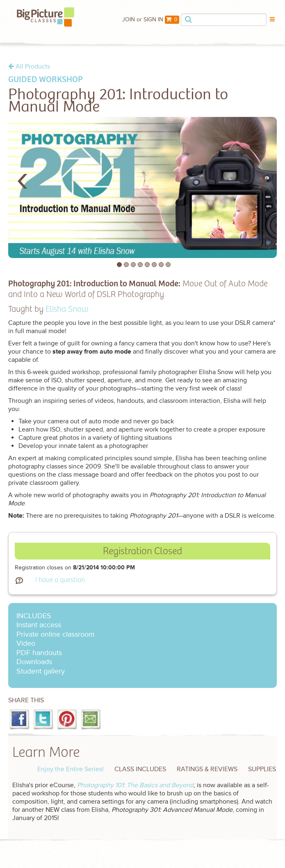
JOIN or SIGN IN (143, 19)
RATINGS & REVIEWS (207, 769)
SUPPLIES (262, 769)
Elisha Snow (67, 309)
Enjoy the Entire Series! (71, 769)
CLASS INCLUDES (140, 769)
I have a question (60, 580)
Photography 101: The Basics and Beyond (135, 785)
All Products (29, 66)
